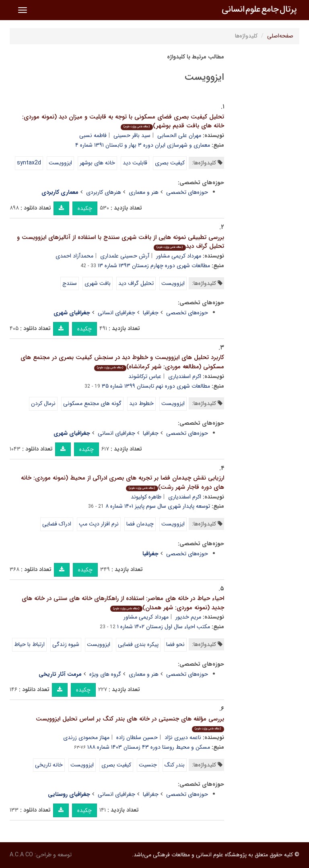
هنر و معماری (144, 192)
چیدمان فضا (140, 524)
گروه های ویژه (105, 674)
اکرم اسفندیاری (185, 376)
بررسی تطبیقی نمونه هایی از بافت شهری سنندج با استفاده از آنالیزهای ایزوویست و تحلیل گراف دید (121, 242)
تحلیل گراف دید (136, 283)
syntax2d (29, 163)
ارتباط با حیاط (29, 644)
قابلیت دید (135, 163)
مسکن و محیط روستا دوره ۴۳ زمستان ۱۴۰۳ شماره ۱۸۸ (149, 747)
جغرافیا (151, 313)
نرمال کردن (43, 403)
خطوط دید (141, 403)
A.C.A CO (21, 855)
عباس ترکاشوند (145, 376)
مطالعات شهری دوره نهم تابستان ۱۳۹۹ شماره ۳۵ (156, 386)
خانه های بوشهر (97, 163)
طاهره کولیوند (146, 497)
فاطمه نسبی (93, 135)
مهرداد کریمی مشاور (179, 256)
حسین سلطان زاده (137, 737)
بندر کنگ (175, 765)
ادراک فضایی (57, 524)
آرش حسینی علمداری (125, 256)
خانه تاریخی (49, 765)
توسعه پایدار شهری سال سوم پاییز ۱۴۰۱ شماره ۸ (158, 506)
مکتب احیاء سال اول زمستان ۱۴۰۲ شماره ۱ (164, 627)
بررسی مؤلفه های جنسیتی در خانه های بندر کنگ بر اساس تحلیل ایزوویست (130, 723)
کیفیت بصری (170, 163)
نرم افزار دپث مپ (99, 524)
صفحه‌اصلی (280, 36)
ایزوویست (60, 163)
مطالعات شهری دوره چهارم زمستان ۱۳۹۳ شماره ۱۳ (154, 266)
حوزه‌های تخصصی (187, 192)
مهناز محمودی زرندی (86, 737)
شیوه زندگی (66, 644)
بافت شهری (98, 283)
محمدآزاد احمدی (74, 256)
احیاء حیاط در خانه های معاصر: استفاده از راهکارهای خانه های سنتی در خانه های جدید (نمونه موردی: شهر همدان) (123, 603)
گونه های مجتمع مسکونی (92, 403)
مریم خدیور (188, 617)
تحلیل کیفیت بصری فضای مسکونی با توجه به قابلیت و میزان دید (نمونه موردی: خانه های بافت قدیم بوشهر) (123, 121)
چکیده (85, 208)
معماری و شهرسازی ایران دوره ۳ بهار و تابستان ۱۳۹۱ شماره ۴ (143, 145)
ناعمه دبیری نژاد (183, 737)
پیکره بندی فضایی (138, 644)
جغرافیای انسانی (116, 313)
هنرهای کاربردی (104, 192)
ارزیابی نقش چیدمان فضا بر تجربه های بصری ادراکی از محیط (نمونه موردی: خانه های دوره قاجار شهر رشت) (123, 483)
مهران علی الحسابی (179, 135)
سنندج (70, 283)
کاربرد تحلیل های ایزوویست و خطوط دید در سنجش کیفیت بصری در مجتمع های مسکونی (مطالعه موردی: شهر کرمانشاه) (122, 362)
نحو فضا (175, 644)
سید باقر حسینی (132, 135)
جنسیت (148, 765)
